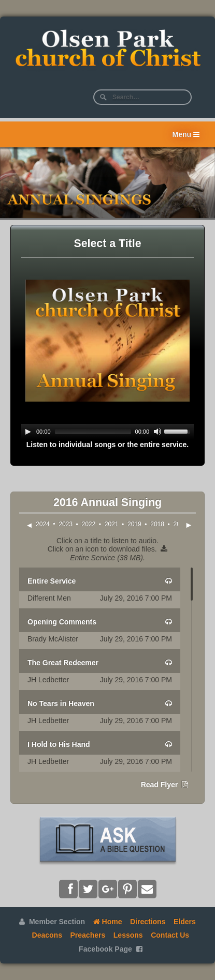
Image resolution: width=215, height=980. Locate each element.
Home (108, 922)
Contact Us (170, 935)
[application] (107, 432)
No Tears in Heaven (61, 703)
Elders (185, 922)
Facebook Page (110, 949)
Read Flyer (164, 785)
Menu (186, 134)
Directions (148, 922)
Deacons (47, 935)
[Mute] (157, 432)
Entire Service (52, 581)
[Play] (28, 432)
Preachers (88, 935)
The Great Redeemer (63, 663)
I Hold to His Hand (59, 744)
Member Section (52, 922)
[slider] (93, 432)
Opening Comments (62, 622)
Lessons (128, 935)
